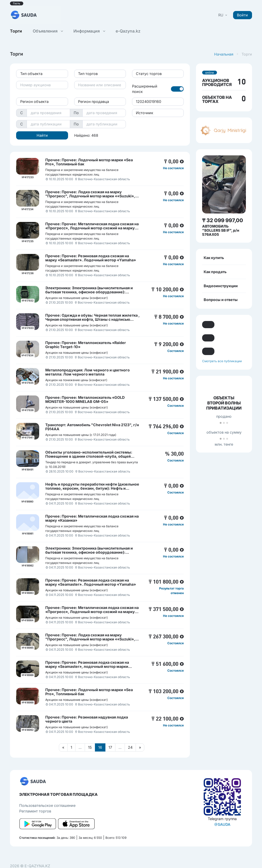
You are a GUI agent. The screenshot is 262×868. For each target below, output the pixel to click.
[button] (223, 15)
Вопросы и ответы (221, 300)
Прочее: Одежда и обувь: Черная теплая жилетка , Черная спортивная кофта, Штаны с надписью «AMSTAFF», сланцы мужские (92, 319)
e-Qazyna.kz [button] (128, 31)
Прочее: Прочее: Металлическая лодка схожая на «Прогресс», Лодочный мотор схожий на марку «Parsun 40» (92, 228)
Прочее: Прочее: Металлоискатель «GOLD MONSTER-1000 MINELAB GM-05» (85, 399)
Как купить (214, 258)
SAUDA (222, 824)
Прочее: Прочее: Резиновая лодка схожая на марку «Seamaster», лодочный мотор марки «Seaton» (87, 666)
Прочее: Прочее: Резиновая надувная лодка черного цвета (87, 719)
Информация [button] (89, 31)
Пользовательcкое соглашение (47, 805)
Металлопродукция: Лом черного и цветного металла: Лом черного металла (88, 372)
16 (100, 747)
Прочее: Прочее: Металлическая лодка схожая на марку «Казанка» (92, 518)
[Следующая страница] (140, 747)
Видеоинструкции (221, 286)
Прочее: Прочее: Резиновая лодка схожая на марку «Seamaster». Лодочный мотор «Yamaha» (91, 258)
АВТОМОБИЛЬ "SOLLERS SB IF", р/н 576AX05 (221, 230)
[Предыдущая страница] (63, 747)
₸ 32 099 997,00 (223, 220)
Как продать (215, 272)
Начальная (224, 54)
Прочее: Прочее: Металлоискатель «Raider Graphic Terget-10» (86, 345)
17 (110, 747)
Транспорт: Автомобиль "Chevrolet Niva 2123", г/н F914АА (92, 427)
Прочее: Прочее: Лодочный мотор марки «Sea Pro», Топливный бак (89, 162)
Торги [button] (16, 31)
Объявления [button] (48, 31)
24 (130, 747)
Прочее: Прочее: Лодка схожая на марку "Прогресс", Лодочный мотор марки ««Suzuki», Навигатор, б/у (90, 196)
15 (90, 747)
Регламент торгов (35, 811)
